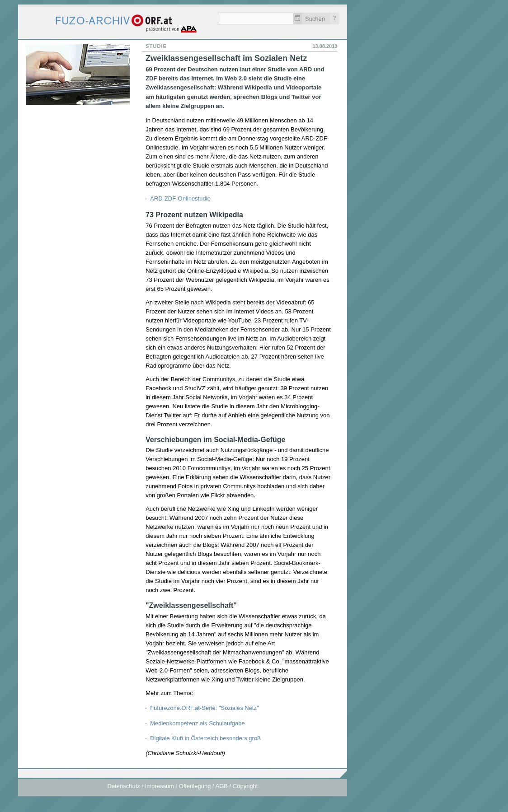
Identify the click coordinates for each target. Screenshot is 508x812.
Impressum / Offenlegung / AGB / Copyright (202, 786)
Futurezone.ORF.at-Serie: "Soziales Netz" (204, 708)
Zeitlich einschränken (298, 19)
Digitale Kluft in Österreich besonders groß (205, 738)
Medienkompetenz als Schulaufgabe (198, 723)
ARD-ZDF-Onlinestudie (180, 198)
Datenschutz (124, 786)
